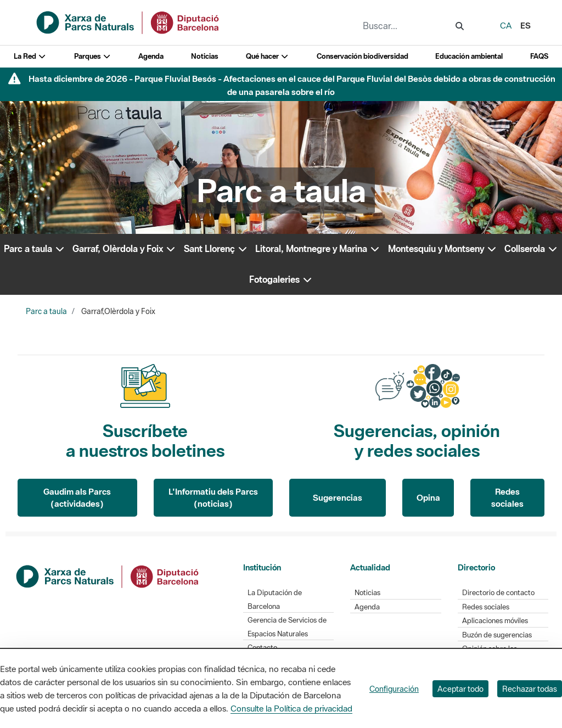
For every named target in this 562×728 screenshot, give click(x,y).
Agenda (151, 56)
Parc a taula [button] (35, 249)
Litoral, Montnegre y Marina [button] (318, 249)
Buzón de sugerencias (497, 635)
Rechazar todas (530, 689)
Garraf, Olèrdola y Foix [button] (124, 249)
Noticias (205, 56)
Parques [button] (93, 56)
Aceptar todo (460, 689)
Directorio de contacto (498, 593)
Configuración (394, 689)
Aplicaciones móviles (495, 621)
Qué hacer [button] (268, 56)
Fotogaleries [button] (281, 279)
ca (506, 25)
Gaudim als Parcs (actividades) (77, 498)
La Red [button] (30, 56)
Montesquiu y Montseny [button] (443, 249)
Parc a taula (46, 311)
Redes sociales (507, 498)
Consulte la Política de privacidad (291, 708)
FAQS (539, 56)
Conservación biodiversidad (363, 56)
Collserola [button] (531, 249)
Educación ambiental (469, 56)
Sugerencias (338, 497)
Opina (428, 497)
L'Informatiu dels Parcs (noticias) (213, 498)
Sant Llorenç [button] (216, 249)
